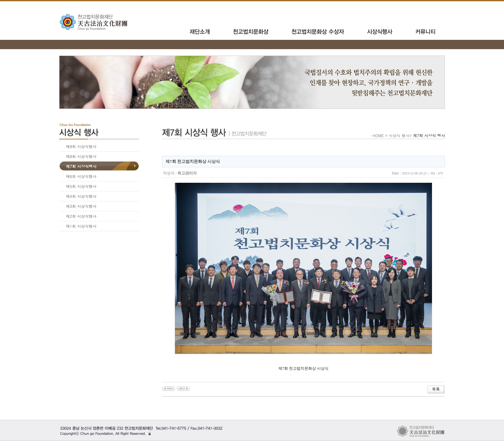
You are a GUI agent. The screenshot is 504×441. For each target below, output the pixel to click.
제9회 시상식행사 (81, 146)
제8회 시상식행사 (81, 156)
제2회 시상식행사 (81, 216)
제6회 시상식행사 (81, 176)
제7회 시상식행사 (81, 166)
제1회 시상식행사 (81, 226)
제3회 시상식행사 (81, 206)
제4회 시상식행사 (81, 196)
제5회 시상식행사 (81, 186)
